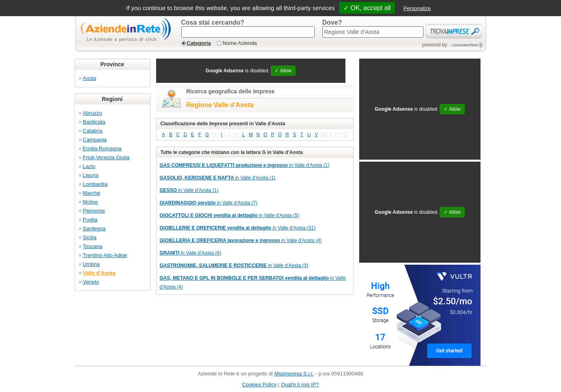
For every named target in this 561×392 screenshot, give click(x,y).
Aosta (90, 78)
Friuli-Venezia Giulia (106, 157)
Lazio (89, 166)
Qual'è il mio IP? (300, 385)
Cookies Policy (259, 385)
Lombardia (95, 184)
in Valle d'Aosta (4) (241, 240)
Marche (92, 193)
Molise (91, 202)
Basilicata (94, 122)
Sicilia (90, 237)
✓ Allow (283, 71)
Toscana (93, 246)
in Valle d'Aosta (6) (191, 253)
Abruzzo (93, 113)
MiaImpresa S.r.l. (294, 374)
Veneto (91, 282)
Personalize (417, 8)
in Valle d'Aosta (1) (245, 165)
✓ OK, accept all (367, 8)
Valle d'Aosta (99, 273)
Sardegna (94, 229)
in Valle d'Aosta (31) (238, 228)
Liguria (91, 175)
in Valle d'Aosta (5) (230, 215)
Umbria (91, 264)
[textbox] (248, 32)
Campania (95, 140)
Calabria (93, 131)
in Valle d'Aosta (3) (234, 266)
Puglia (90, 220)
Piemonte (94, 211)
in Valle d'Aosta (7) (209, 203)
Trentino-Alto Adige (105, 255)
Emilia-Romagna (102, 149)
